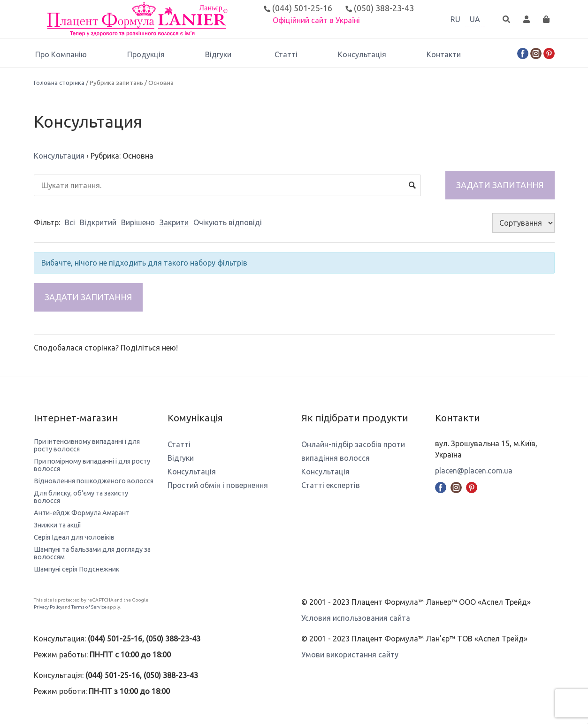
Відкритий (98, 222)
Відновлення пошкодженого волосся (94, 481)
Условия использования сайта (356, 618)
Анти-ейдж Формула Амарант (82, 513)
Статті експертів (331, 485)
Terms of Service (89, 607)
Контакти (444, 54)
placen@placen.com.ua (474, 471)
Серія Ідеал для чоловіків (74, 537)
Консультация (59, 156)
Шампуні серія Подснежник (76, 569)
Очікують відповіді (228, 222)
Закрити (174, 222)
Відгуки (220, 54)
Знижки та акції (57, 525)
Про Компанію (61, 54)
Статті (286, 54)
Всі (70, 222)
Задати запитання (500, 185)
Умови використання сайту (350, 655)
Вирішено (138, 222)
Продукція (146, 54)
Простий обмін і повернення (218, 485)
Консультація (362, 54)
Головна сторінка (59, 83)
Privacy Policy (48, 607)
